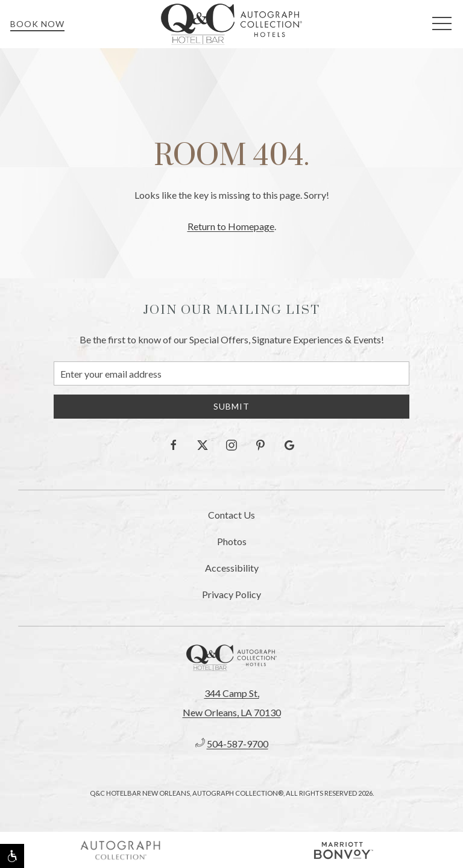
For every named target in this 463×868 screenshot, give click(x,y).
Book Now (37, 24)
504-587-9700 (238, 744)
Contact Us (231, 515)
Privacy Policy (231, 594)
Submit (231, 406)
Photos (232, 541)
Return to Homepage (231, 226)
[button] (442, 24)
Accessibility (232, 568)
